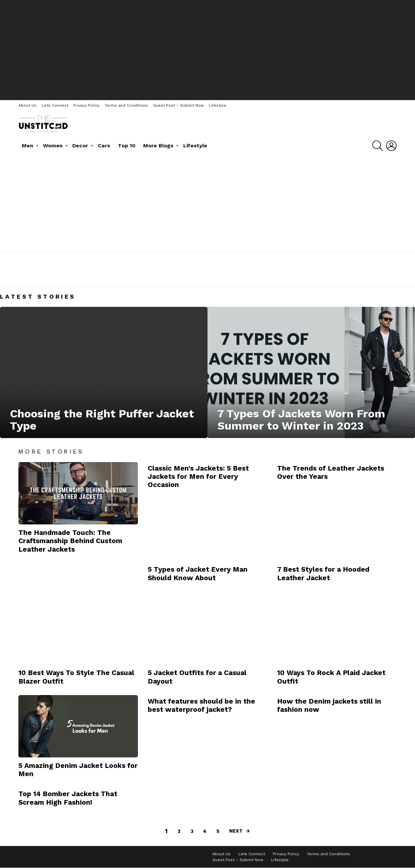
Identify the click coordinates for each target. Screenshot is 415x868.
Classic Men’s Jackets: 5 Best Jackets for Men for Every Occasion (198, 476)
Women (53, 146)
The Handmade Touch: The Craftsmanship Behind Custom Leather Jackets (70, 541)
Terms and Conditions (126, 105)
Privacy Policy (86, 105)
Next (236, 831)
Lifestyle (218, 105)
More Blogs (158, 146)
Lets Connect (55, 105)
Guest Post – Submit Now (178, 105)
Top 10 (127, 146)
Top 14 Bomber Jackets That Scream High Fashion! (68, 798)
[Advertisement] (207, 49)
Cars (104, 146)
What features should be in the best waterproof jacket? (201, 705)
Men (27, 146)
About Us (27, 105)
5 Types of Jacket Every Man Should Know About (198, 573)
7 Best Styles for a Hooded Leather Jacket (323, 573)
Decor (80, 146)
